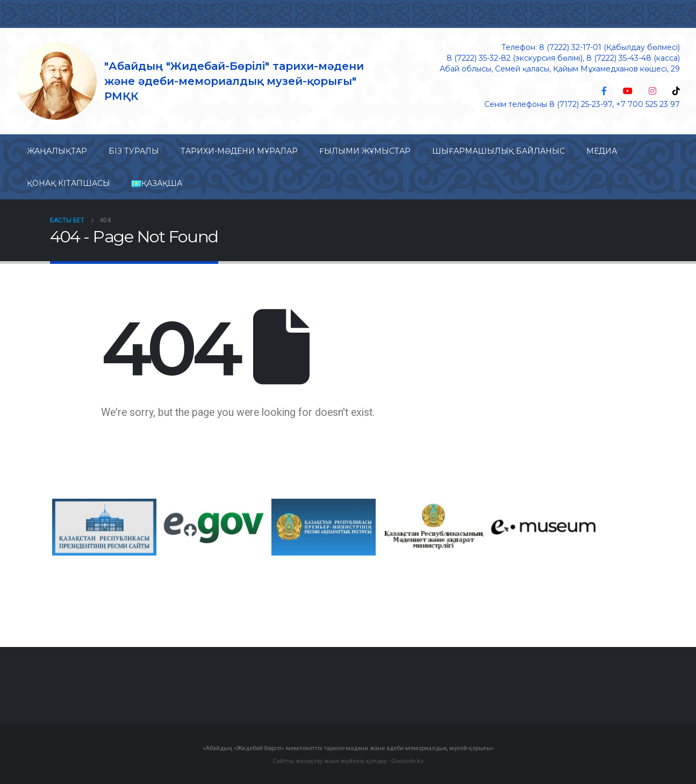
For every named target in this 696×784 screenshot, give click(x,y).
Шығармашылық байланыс (498, 151)
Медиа (602, 151)
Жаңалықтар (57, 151)
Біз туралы (134, 151)
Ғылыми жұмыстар (365, 151)
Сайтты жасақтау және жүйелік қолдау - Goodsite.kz (348, 760)
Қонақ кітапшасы (69, 183)
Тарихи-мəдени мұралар (239, 151)
